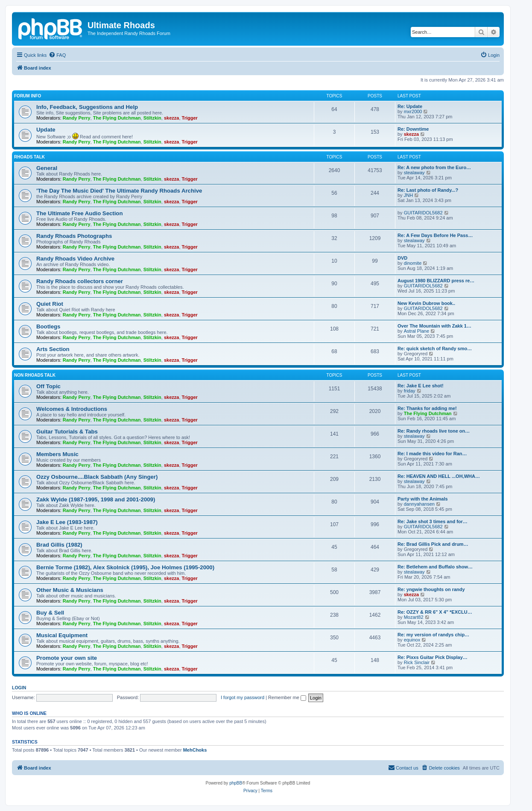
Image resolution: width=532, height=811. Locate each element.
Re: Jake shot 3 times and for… (433, 521)
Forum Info (28, 96)
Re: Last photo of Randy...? (428, 190)
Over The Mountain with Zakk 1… (434, 326)
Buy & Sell (50, 613)
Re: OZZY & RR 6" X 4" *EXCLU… (435, 612)
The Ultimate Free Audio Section (79, 213)
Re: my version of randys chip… (433, 635)
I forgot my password (243, 697)
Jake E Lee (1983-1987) (67, 522)
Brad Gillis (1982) (59, 545)
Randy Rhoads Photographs (74, 236)
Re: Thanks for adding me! (427, 408)
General (47, 168)
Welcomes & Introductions (72, 409)
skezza (171, 118)
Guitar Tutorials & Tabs (67, 432)
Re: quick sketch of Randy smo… (435, 348)
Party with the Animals (423, 499)
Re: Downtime (413, 129)
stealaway (414, 173)
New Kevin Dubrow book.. (426, 303)
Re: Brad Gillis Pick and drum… (433, 544)
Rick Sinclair (417, 662)
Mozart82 (414, 617)
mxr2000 (413, 111)
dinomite (413, 263)
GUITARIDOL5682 (423, 213)
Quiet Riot (50, 304)
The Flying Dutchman (117, 118)
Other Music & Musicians (70, 590)
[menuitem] (57, 55)
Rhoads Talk (29, 157)
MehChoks (195, 750)
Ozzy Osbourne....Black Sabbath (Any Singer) (97, 477)
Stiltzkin (152, 118)
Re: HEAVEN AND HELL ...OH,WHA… (439, 476)
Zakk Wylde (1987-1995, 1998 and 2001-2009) (96, 499)
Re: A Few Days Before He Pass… (435, 235)
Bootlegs (48, 326)
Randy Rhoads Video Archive (75, 259)
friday (410, 391)
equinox (412, 640)
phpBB (236, 783)
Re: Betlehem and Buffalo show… (435, 567)
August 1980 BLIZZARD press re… (436, 281)
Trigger (190, 118)
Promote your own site (67, 658)
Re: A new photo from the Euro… (434, 167)
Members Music (57, 454)
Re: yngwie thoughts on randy (431, 589)
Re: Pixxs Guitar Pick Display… (433, 657)
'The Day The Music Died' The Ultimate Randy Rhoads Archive (119, 191)
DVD (402, 258)
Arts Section (53, 349)
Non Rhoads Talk (35, 375)
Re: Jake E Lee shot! (421, 386)
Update (46, 130)
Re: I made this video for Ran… (432, 454)
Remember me (287, 697)
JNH (408, 195)
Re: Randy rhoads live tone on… (434, 431)
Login (19, 688)
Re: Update (410, 106)
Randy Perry (77, 118)
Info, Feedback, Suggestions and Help (87, 107)
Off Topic (48, 386)
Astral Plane (417, 331)
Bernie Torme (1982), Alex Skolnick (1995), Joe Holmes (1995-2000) (125, 567)
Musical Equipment (62, 635)
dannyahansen (419, 504)
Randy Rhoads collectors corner (80, 281)
